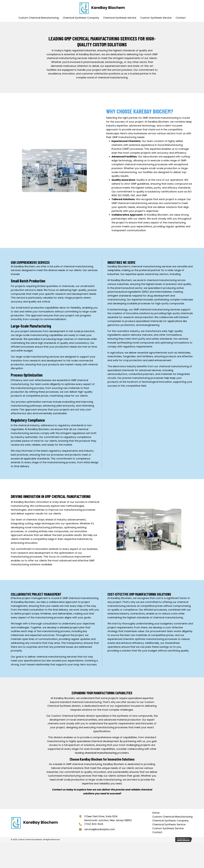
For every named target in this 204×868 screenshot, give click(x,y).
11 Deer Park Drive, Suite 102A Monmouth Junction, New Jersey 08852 (108, 818)
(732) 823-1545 (94, 824)
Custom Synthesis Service (168, 828)
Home (156, 813)
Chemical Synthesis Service (169, 824)
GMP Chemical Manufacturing (92, 38)
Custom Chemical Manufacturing (172, 817)
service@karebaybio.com (100, 829)
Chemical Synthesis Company (170, 821)
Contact (157, 832)
